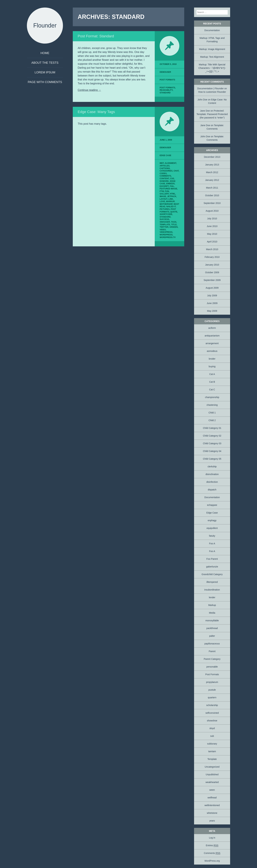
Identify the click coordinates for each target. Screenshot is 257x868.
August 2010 (212, 211)
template (165, 225)
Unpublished (212, 774)
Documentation (212, 30)
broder (212, 359)
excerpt (164, 186)
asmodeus (212, 351)
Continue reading (89, 90)
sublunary (212, 744)
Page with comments (45, 82)
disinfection (212, 482)
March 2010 (212, 249)
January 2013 (212, 165)
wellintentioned (212, 805)
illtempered (212, 582)
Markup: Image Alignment (212, 49)
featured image (168, 189)
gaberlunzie (212, 567)
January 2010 (212, 265)
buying (212, 366)
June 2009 (212, 303)
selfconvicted (212, 713)
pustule (212, 690)
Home (45, 53)
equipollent (212, 528)
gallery (164, 194)
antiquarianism (212, 336)
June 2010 (212, 226)
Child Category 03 (212, 443)
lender (212, 597)
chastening (212, 405)
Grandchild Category (212, 574)
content (164, 179)
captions (165, 168)
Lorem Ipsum (45, 72)
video (163, 230)
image (163, 196)
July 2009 (212, 296)
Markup (212, 605)
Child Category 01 (212, 428)
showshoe (212, 721)
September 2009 (212, 280)
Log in (212, 838)
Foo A (212, 544)
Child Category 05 (212, 459)
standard (165, 93)
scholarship (212, 705)
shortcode (166, 214)
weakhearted (212, 782)
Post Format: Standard (96, 36)
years (212, 821)
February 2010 (212, 257)
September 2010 (212, 203)
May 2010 (212, 234)
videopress (166, 232)
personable (212, 667)
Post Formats (167, 80)
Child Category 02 (212, 436)
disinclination (212, 474)
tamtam (212, 751)
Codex (163, 173)
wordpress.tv (168, 237)
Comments (212, 853)
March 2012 (212, 172)
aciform (212, 328)
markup (170, 201)
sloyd (212, 728)
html (173, 194)
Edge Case (165, 155)
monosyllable (212, 620)
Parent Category (212, 659)
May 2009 (212, 311)
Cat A (212, 374)
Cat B (212, 382)
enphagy (212, 520)
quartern (212, 697)
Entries (212, 845)
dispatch (212, 490)
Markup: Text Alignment (212, 57)
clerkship (212, 467)
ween (212, 790)
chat (176, 171)
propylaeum (212, 682)
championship (212, 397)
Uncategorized (212, 767)
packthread (212, 628)
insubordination (212, 590)
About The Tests (45, 63)
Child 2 (212, 420)
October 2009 (212, 272)
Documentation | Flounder (211, 88)
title (174, 225)
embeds (170, 184)
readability (166, 90)
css (172, 179)
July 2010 (212, 219)
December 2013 (212, 157)
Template (212, 759)
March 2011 (212, 188)
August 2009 (212, 288)
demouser (165, 72)
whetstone (212, 813)
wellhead (212, 798)
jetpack (172, 196)
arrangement (212, 343)
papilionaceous (212, 644)
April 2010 (212, 242)
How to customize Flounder (212, 92)
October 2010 (212, 195)
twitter (164, 227)
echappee (212, 505)
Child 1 (212, 413)
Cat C (212, 390)
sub (212, 736)
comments (165, 176)
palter (212, 636)
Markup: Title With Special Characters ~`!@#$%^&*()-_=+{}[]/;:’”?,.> (212, 68)
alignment (170, 163)
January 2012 (212, 180)
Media (212, 613)
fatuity (212, 536)
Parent (212, 651)
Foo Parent (212, 559)
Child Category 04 (212, 451)
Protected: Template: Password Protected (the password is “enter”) (212, 114)
